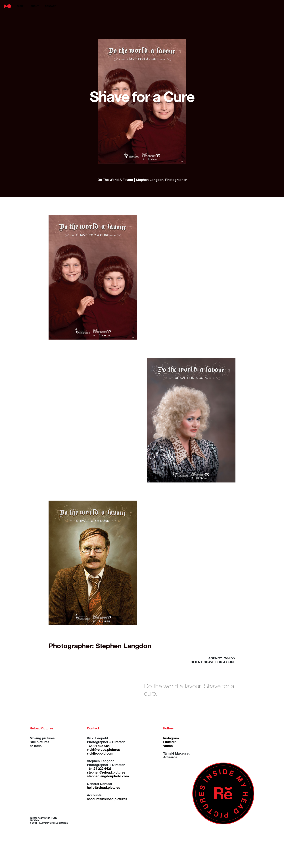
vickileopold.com (100, 754)
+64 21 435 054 (98, 746)
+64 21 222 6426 (99, 769)
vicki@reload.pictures (103, 750)
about (35, 6)
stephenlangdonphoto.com (108, 777)
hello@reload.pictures (104, 788)
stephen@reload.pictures (106, 773)
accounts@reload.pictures (107, 799)
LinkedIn (170, 742)
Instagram (171, 739)
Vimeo (168, 746)
